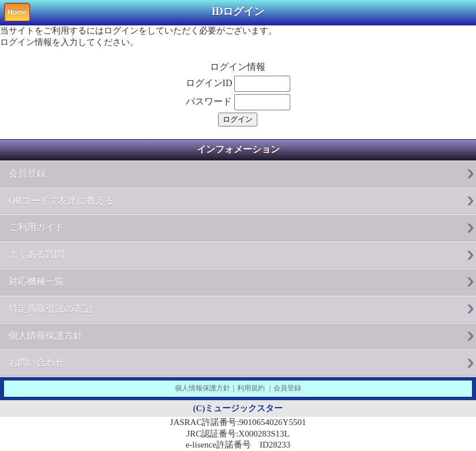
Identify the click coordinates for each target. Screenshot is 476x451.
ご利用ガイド (36, 227)
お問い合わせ (36, 362)
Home (17, 12)
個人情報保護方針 (46, 336)
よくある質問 (36, 254)
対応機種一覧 (36, 282)
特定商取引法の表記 (50, 309)
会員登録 (27, 174)
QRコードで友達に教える (61, 201)
